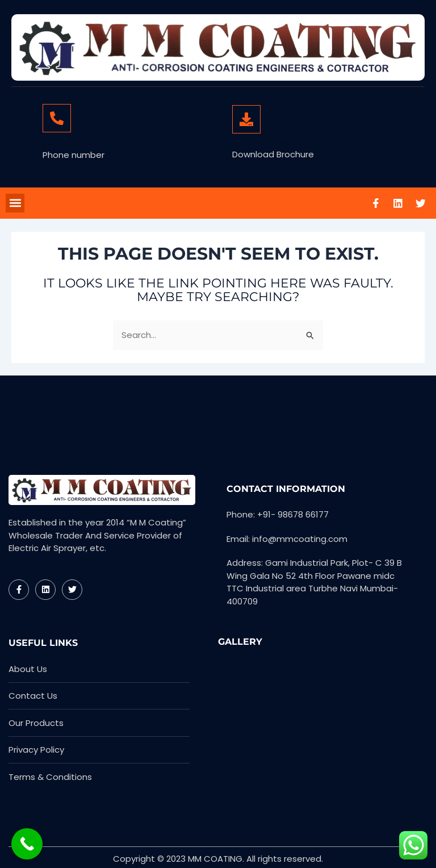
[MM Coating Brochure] (246, 119)
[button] (15, 203)
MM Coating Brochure (284, 142)
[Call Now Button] (27, 844)
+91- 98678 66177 (82, 142)
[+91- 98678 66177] (57, 118)
